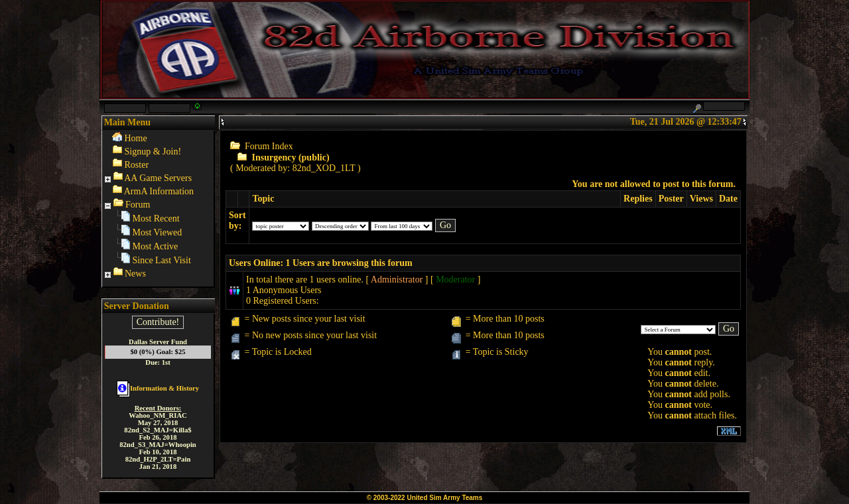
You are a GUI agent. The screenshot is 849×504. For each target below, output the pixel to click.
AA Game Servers (158, 178)
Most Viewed (158, 232)
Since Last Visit (162, 260)
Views (701, 199)
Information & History (158, 388)
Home (136, 138)
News (135, 274)
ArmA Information (159, 191)
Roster (137, 165)
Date (728, 199)
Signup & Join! (153, 152)
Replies (638, 199)
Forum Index (269, 146)
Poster (671, 199)
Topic (263, 199)
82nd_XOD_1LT (324, 168)
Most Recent (156, 219)
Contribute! (158, 322)
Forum (138, 205)
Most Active (156, 246)
